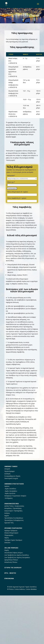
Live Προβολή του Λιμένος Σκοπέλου (17, 555)
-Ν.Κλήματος (8, 498)
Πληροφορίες (9, 535)
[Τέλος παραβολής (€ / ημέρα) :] (22, 201)
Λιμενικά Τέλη (9, 523)
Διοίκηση (7, 474)
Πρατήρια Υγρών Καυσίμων (13, 540)
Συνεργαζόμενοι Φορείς (12, 476)
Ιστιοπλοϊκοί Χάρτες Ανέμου (14, 553)
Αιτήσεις (7, 513)
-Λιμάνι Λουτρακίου (11, 491)
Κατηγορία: (11, 175)
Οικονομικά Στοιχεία (11, 478)
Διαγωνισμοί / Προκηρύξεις (13, 511)
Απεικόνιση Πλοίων (11, 562)
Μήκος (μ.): (11, 182)
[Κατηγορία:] (22, 179)
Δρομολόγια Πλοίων (11, 560)
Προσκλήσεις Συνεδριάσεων (14, 518)
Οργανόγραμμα (9, 471)
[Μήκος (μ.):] (22, 185)
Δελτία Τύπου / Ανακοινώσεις (14, 506)
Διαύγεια (7, 542)
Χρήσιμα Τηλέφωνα (11, 531)
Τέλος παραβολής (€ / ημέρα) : (17, 198)
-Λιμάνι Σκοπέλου (10, 489)
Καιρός (7, 550)
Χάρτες (7, 538)
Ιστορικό (7, 469)
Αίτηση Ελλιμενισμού (11, 533)
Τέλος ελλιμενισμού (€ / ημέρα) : (18, 192)
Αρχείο (7, 516)
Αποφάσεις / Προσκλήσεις (13, 508)
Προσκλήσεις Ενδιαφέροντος (14, 520)
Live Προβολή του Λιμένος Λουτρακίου (17, 557)
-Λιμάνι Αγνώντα (10, 493)
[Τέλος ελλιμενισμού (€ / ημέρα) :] (22, 195)
